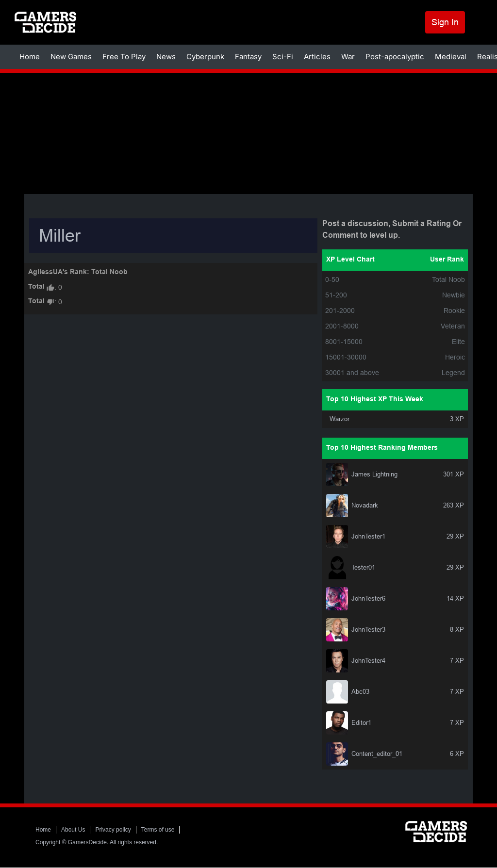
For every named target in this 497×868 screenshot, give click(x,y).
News (166, 57)
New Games (71, 57)
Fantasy (248, 57)
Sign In (445, 22)
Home (30, 57)
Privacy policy (113, 830)
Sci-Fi (283, 57)
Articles (317, 57)
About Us (73, 830)
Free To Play (124, 57)
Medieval (451, 57)
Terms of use (158, 830)
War (348, 57)
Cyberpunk (205, 57)
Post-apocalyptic (395, 57)
